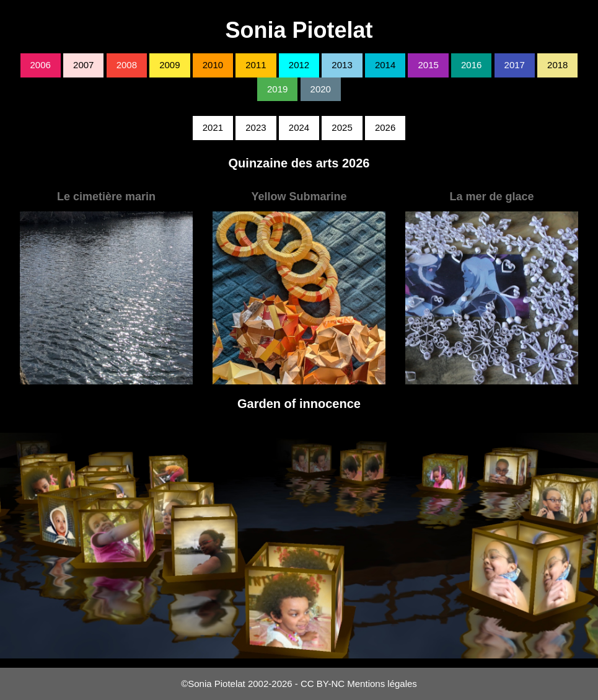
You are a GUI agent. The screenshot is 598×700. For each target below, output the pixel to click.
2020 (321, 89)
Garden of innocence (299, 404)
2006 (41, 65)
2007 (83, 65)
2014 (385, 65)
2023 (256, 127)
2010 (213, 65)
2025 (342, 127)
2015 (428, 65)
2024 (299, 127)
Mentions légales (382, 684)
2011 (256, 65)
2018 (557, 65)
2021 (213, 127)
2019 (277, 89)
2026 (385, 127)
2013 (342, 65)
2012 (299, 65)
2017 (515, 65)
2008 (127, 65)
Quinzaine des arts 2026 (299, 163)
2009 (169, 65)
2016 (471, 65)
